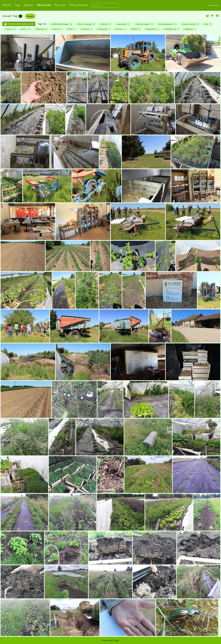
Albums (7, 5)
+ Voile (71, 29)
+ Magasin (189, 29)
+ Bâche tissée (144, 24)
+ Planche (41, 29)
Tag (15, 16)
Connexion (213, 5)
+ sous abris (123, 24)
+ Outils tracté (190, 24)
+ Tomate (86, 29)
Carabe (30, 16)
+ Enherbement (167, 24)
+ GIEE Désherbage (61, 24)
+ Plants (57, 29)
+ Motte (135, 29)
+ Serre (25, 29)
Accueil (7, 16)
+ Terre (10, 29)
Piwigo (116, 640)
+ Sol (207, 24)
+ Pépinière (152, 29)
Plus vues (60, 5)
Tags (17, 5)
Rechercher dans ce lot (21, 24)
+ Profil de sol (171, 29)
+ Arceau (120, 29)
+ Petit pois (103, 29)
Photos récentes (78, 5)
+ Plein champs (86, 24)
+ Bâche (105, 24)
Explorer (29, 5)
